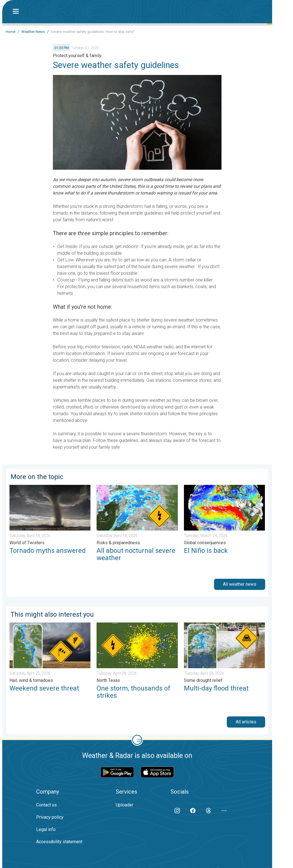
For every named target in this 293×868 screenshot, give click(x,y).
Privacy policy (50, 817)
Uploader (125, 805)
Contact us (46, 805)
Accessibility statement (59, 842)
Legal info (46, 829)
